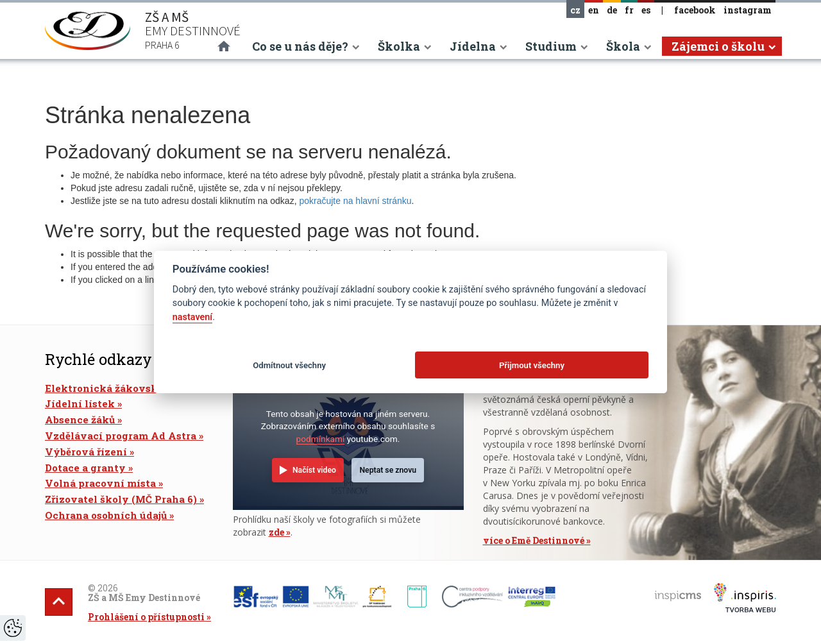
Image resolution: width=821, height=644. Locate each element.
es (646, 10)
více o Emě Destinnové (534, 540)
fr (629, 10)
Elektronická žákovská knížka (123, 388)
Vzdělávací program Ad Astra (121, 436)
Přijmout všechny (532, 365)
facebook (695, 10)
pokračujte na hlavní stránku (355, 201)
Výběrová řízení (86, 452)
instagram (748, 10)
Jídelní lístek (80, 403)
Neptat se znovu (388, 470)
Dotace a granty (85, 468)
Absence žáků (80, 419)
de (612, 10)
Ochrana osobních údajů (106, 515)
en (594, 10)
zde (276, 532)
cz (575, 10)
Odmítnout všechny (289, 365)
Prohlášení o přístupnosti (146, 617)
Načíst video (314, 470)
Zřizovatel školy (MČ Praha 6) (121, 499)
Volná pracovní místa (100, 483)
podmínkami (321, 439)
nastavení (192, 317)
